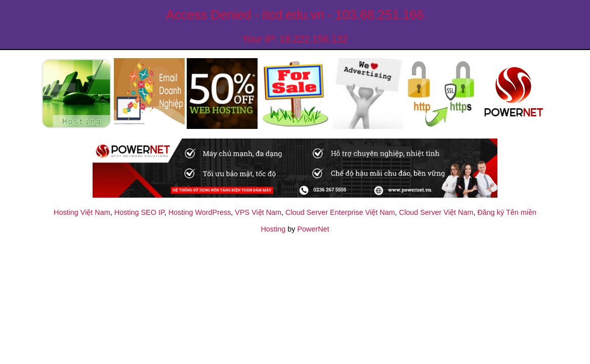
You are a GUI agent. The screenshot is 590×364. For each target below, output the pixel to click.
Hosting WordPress (200, 212)
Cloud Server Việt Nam (436, 212)
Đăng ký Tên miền (507, 212)
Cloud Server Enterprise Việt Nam (340, 212)
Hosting (273, 229)
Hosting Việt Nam (82, 212)
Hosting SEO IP (139, 212)
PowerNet (313, 229)
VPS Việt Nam (258, 212)
